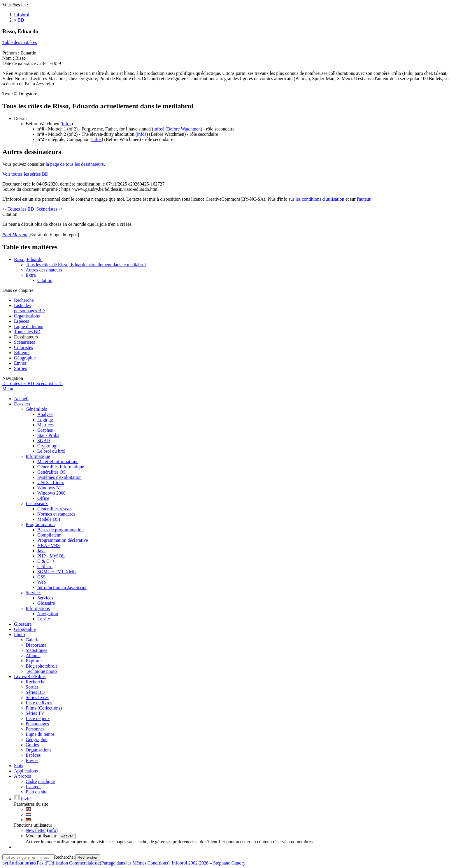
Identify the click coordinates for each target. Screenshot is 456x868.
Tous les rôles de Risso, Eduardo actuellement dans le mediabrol (86, 265)
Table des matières (20, 42)
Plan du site (37, 792)
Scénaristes (24, 342)
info (52, 830)
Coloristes (23, 347)
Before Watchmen (184, 129)
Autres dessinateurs (44, 270)
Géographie (25, 358)
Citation (45, 280)
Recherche (24, 300)
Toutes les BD (27, 332)
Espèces (22, 321)
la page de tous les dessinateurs (75, 164)
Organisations (27, 316)
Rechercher (65, 857)
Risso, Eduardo (28, 259)
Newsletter (36, 830)
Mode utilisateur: (42, 836)
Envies (20, 363)
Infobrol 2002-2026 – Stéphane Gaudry (208, 863)
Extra (31, 275)
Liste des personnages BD (29, 308)
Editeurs (22, 353)
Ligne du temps (29, 326)
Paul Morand (15, 235)
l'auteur (364, 199)
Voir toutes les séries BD (25, 174)
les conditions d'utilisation (320, 199)
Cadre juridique (40, 781)
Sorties (20, 368)
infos (67, 124)
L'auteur (33, 787)
